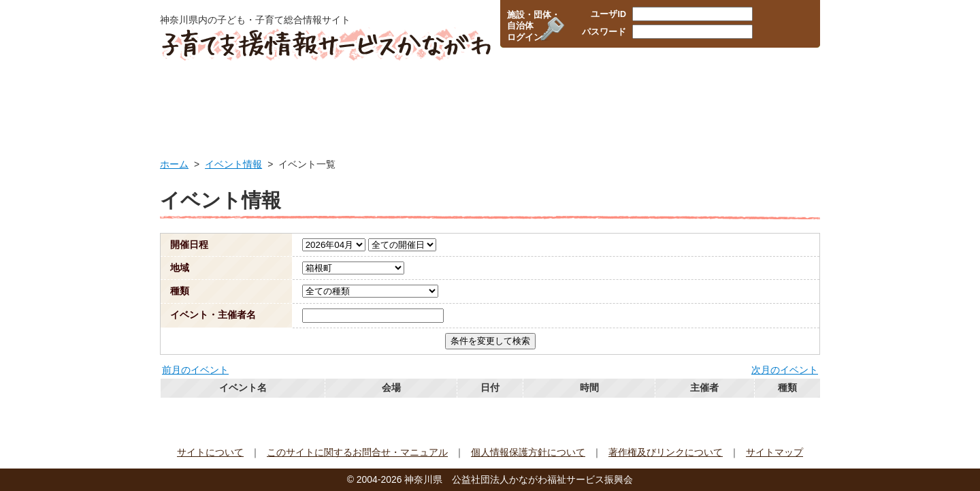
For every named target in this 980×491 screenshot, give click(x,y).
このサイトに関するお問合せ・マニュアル (357, 452)
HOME (202, 99)
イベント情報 (771, 99)
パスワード (604, 32)
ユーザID (608, 14)
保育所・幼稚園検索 (427, 99)
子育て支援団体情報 (660, 99)
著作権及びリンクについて (666, 452)
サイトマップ (774, 452)
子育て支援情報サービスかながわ (325, 44)
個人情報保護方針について (528, 452)
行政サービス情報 (308, 99)
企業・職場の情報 (545, 99)
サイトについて (210, 452)
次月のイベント (785, 370)
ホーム (174, 164)
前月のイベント (195, 370)
